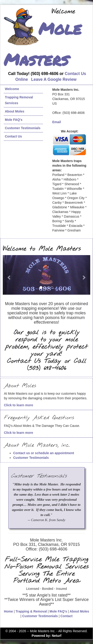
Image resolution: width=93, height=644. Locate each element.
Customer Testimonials (23, 128)
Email (57, 122)
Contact (66, 616)
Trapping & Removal (31, 611)
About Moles (15, 111)
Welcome (12, 89)
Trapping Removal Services (19, 100)
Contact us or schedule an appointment (44, 453)
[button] (9, 275)
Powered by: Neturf (46, 636)
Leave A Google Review (54, 79)
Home (8, 611)
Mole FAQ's (14, 120)
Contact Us (13, 136)
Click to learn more (19, 405)
